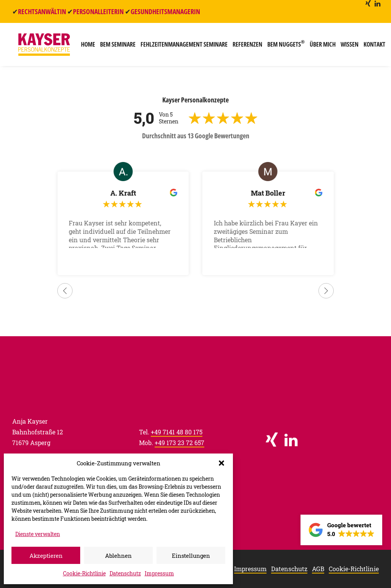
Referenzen (245, 47)
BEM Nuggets (284, 46)
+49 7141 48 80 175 (177, 439)
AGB (318, 569)
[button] (221, 463)
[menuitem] (368, 3)
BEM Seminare (116, 47)
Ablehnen (118, 556)
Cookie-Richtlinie (84, 573)
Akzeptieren (46, 556)
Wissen (347, 47)
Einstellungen (191, 556)
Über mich (320, 47)
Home (86, 47)
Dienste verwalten (38, 534)
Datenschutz (125, 573)
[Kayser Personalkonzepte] (43, 47)
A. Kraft (123, 193)
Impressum (159, 573)
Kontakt (372, 47)
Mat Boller (268, 193)
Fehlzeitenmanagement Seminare (182, 47)
